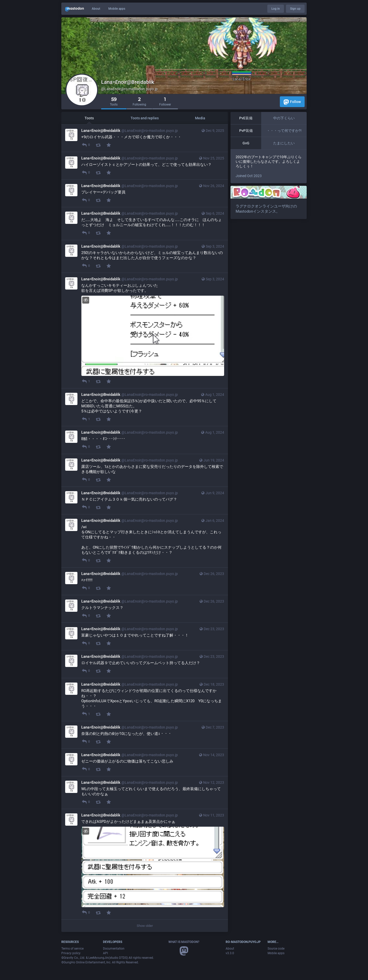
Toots (89, 118)
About (96, 9)
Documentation (114, 949)
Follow (292, 102)
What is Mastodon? (184, 942)
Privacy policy (71, 953)
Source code (276, 949)
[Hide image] (86, 300)
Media (200, 118)
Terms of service (72, 949)
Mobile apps (117, 9)
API (105, 953)
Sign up (295, 9)
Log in (276, 9)
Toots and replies (145, 118)
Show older (145, 926)
